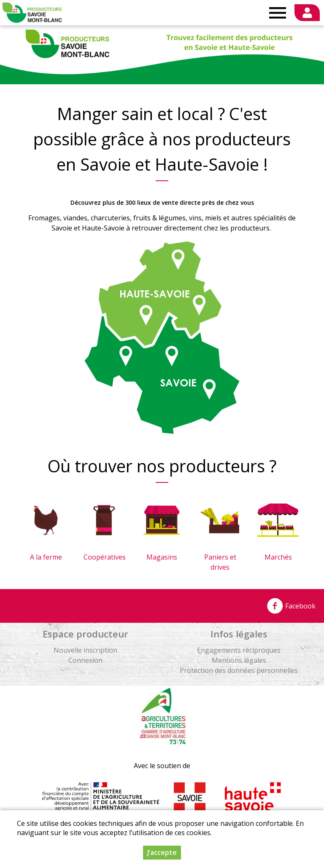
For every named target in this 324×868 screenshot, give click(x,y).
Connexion (85, 660)
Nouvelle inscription (85, 650)
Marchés (278, 557)
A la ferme (46, 557)
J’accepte (162, 853)
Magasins (162, 557)
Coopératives (105, 557)
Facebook (291, 606)
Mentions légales (239, 660)
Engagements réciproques (239, 650)
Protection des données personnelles (239, 670)
